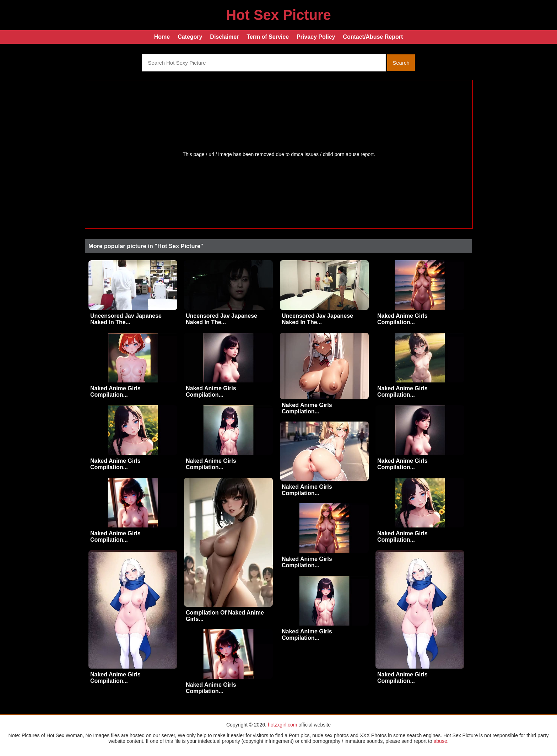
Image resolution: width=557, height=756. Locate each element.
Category (190, 37)
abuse (440, 741)
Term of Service (268, 37)
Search (401, 63)
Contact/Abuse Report (373, 37)
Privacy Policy (316, 37)
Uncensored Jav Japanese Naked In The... (126, 319)
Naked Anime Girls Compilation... (402, 319)
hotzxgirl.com (282, 725)
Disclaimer (224, 37)
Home (162, 37)
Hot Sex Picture (278, 15)
